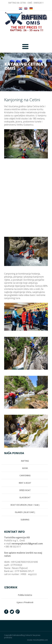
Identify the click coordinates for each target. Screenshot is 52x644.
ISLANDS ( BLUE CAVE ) (25, 512)
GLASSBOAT (25, 497)
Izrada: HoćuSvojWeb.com (38, 640)
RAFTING (25, 461)
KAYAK (25, 468)
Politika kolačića (25, 595)
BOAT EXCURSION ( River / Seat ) (25, 505)
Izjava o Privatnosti (25, 602)
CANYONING (25, 475)
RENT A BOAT (25, 483)
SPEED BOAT (25, 490)
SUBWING (25, 520)
